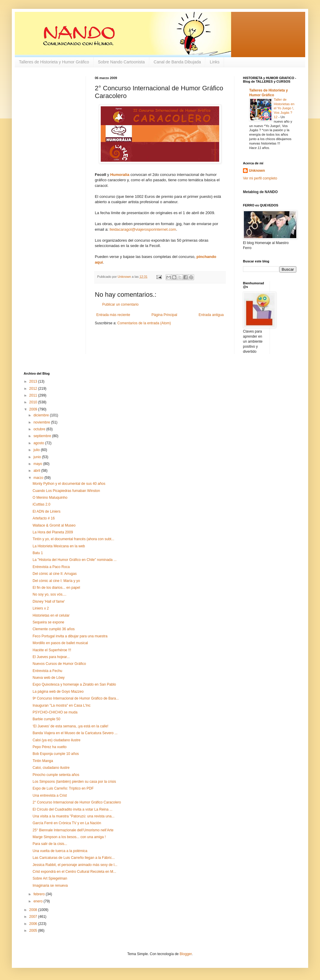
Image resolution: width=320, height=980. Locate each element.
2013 (34, 381)
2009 (34, 409)
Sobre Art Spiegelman (50, 878)
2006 (34, 924)
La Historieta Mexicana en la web (59, 546)
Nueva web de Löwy (49, 678)
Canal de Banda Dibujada (177, 62)
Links (215, 62)
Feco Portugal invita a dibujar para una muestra (70, 636)
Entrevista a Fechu (47, 671)
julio (37, 450)
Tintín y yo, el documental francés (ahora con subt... (73, 539)
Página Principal (164, 315)
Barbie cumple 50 (46, 719)
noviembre (42, 422)
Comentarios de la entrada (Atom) (144, 323)
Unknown (257, 171)
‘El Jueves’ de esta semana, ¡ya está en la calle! (71, 726)
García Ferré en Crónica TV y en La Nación (67, 823)
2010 (34, 402)
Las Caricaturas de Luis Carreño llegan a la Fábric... (74, 858)
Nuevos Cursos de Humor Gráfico (59, 664)
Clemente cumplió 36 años (54, 629)
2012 (34, 389)
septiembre (43, 436)
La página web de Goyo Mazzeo (58, 692)
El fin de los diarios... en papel (56, 588)
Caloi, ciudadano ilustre (51, 768)
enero (39, 901)
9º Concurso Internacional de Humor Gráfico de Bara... (76, 698)
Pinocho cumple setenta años (56, 775)
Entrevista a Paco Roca (51, 567)
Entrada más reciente (113, 315)
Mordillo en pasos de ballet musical (60, 643)
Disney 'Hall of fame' (49, 602)
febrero (40, 894)
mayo (38, 464)
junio (38, 457)
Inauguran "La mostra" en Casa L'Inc (62, 705)
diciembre (42, 415)
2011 (34, 395)
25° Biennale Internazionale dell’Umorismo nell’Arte (73, 830)
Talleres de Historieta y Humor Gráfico (54, 62)
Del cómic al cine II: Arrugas (55, 574)
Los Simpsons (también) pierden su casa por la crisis (74, 782)
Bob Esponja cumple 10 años (56, 754)
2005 (34, 931)
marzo (39, 478)
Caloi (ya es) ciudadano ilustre (56, 740)
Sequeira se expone (48, 622)
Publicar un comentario (120, 304)
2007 (34, 917)
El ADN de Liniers (47, 511)
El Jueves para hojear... (51, 657)
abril (37, 471)
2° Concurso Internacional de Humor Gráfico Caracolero (77, 802)
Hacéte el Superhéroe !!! (52, 650)
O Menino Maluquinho (50, 498)
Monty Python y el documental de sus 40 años (69, 484)
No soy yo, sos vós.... (49, 594)
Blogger (186, 954)
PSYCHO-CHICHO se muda (55, 712)
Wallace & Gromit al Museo (54, 525)
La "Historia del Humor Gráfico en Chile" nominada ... (75, 560)
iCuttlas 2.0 (41, 504)
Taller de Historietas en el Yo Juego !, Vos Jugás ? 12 (284, 108)
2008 (34, 910)
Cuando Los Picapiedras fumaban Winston (66, 491)
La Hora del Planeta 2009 (53, 532)
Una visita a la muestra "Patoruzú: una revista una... (73, 816)
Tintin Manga (43, 761)
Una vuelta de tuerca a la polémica (60, 851)
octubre (40, 429)
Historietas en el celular (51, 615)
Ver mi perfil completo (260, 178)
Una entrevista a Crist (50, 795)
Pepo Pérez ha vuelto (50, 747)
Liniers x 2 (41, 608)
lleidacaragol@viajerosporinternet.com (143, 229)
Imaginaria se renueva (50, 886)
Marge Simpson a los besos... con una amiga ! (69, 837)
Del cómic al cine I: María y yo (56, 581)
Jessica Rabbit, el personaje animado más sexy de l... (75, 865)
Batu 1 (38, 553)
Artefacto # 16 (44, 518)
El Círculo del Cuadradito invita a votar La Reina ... (72, 809)
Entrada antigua (211, 315)
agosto (39, 443)
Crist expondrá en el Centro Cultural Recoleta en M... (74, 872)
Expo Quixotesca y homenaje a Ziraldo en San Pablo (74, 684)
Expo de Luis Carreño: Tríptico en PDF (63, 788)
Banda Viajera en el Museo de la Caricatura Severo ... (75, 733)
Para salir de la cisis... (50, 844)
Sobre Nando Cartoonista (121, 62)
